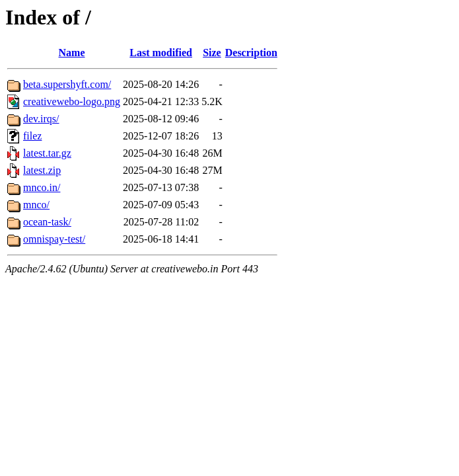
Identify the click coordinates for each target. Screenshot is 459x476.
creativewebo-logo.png (72, 101)
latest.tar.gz (47, 153)
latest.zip (42, 170)
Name (72, 53)
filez (32, 136)
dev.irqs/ (41, 119)
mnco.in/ (42, 187)
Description (251, 53)
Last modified (161, 53)
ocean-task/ (47, 222)
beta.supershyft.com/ (67, 84)
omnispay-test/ (54, 239)
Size (212, 53)
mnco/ (36, 205)
